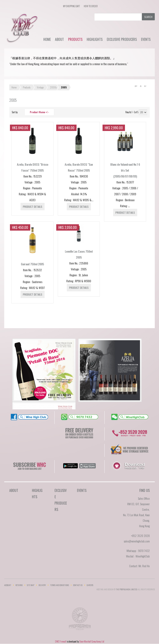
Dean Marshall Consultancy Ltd (92, 641)
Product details (33, 207)
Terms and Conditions (60, 585)
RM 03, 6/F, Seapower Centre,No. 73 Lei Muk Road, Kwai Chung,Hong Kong (136, 515)
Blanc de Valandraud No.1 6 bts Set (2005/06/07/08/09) (125, 170)
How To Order (91, 6)
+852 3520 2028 (140, 536)
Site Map (31, 585)
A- (145, 86)
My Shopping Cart (71, 6)
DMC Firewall (61, 641)
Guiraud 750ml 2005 (32, 264)
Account (8, 585)
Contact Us (78, 585)
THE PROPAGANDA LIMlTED (126, 589)
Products (75, 39)
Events (146, 39)
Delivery (42, 585)
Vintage (40, 87)
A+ (136, 86)
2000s (53, 87)
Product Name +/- (39, 112)
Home (47, 39)
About (59, 39)
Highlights (95, 39)
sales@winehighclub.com (137, 541)
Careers (90, 585)
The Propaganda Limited (80, 620)
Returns (19, 585)
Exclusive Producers (122, 39)
